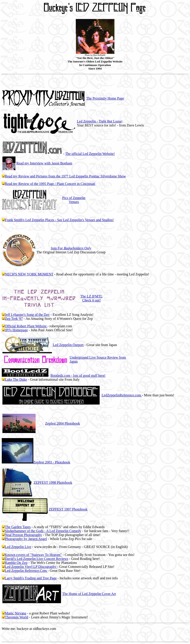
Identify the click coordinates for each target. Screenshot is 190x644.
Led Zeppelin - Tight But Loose (99, 121)
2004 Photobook (62, 423)
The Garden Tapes (18, 527)
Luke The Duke (16, 379)
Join (71, 248)
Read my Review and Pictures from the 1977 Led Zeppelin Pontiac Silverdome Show (65, 176)
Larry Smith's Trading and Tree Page (31, 578)
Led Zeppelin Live (18, 547)
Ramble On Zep (16, 563)
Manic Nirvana (15, 613)
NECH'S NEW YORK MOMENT (29, 274)
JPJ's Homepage (16, 330)
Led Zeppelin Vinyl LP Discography (31, 567)
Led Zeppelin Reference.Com (26, 571)
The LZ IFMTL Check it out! (91, 298)
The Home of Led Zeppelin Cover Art (89, 594)
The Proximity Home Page (105, 98)
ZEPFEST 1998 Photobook (53, 483)
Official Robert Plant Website (26, 326)
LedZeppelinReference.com (122, 395)
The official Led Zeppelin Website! (90, 154)
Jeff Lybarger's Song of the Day (27, 315)
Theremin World (17, 617)
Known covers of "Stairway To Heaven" (33, 555)
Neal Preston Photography (23, 535)
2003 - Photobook (52, 462)
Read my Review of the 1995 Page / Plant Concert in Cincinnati (50, 184)
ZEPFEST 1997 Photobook (68, 509)
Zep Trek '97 (14, 319)
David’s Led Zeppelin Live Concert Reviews (37, 559)
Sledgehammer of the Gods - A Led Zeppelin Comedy (43, 531)
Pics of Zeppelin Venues (74, 200)
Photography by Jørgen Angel (26, 539)
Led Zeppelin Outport (68, 345)
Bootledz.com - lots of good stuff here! (78, 376)
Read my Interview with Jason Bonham (44, 163)
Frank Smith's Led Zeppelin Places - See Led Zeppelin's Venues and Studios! (59, 220)
